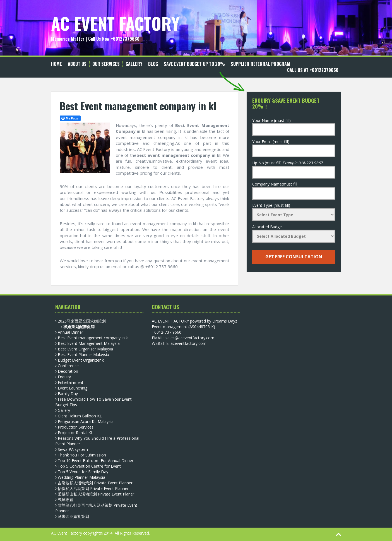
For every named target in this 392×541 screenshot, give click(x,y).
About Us (77, 64)
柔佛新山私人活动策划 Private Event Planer (96, 494)
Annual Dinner (70, 332)
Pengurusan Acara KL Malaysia (86, 421)
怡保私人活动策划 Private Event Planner (93, 488)
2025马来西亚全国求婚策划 (82, 321)
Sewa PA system (73, 449)
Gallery (134, 64)
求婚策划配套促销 (79, 327)
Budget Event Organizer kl (81, 360)
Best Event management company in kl (93, 338)
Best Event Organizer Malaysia (85, 349)
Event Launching (73, 388)
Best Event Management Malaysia (89, 343)
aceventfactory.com (188, 343)
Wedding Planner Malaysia (81, 477)
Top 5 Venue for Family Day (83, 472)
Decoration (68, 371)
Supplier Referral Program (260, 64)
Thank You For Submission (82, 455)
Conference (68, 366)
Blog (153, 64)
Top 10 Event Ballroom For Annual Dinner (96, 461)
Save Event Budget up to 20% (194, 64)
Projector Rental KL (75, 433)
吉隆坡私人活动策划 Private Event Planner (95, 483)
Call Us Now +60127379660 (114, 39)
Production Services (76, 427)
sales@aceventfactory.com (190, 338)
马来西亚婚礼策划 (73, 516)
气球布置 (66, 500)
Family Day (68, 394)
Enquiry (64, 377)
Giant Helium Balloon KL (80, 416)
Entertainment (71, 382)
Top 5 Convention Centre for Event (89, 466)
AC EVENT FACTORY (115, 23)
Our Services (106, 64)
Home (56, 64)
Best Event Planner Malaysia (83, 354)
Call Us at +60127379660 (313, 70)
